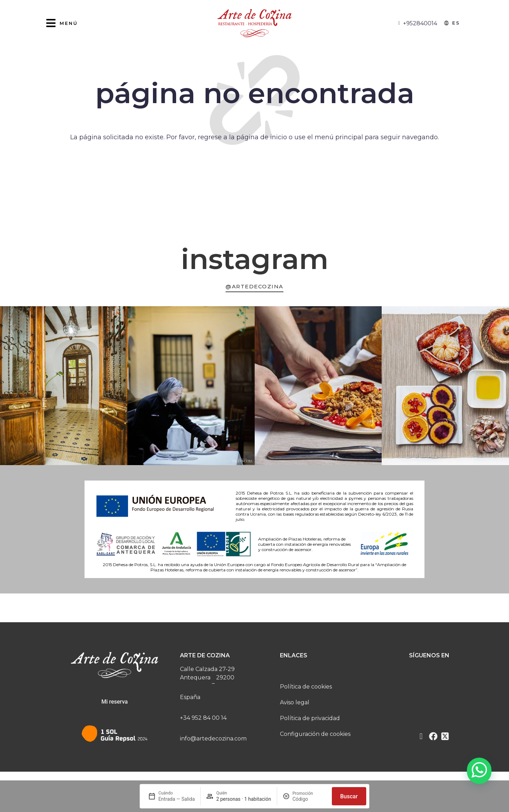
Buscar (349, 796)
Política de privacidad (310, 721)
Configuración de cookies (315, 737)
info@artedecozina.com (213, 741)
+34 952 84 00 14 (203, 721)
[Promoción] (309, 799)
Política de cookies (306, 689)
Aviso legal (295, 705)
